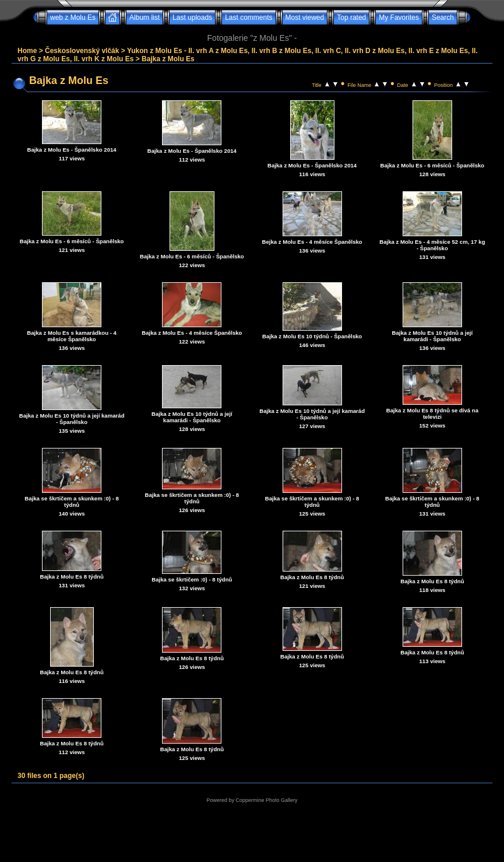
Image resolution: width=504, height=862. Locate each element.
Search (443, 17)
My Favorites (399, 17)
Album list (144, 17)
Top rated (351, 17)
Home (27, 51)
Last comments (249, 17)
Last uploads (192, 17)
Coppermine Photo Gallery (266, 800)
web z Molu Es (73, 17)
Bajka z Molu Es (168, 59)
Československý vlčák (82, 51)
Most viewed (305, 17)
